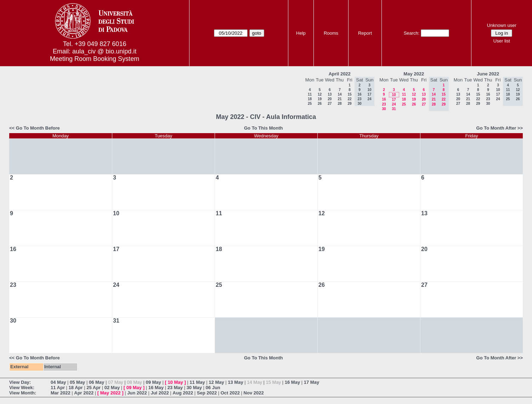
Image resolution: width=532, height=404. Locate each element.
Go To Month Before (38, 128)
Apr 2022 (84, 393)
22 (349, 99)
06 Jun (213, 388)
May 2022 (414, 74)
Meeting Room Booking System (95, 59)
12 (320, 94)
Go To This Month (264, 128)
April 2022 (340, 74)
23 (384, 104)
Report (365, 33)
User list (502, 41)
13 (330, 94)
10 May (175, 382)
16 (384, 99)
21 (339, 99)
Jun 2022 (137, 393)
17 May (312, 382)
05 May (77, 382)
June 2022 (488, 74)
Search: (412, 33)
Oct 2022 (230, 393)
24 (394, 104)
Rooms (331, 33)
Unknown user (502, 25)
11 (310, 94)
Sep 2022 (207, 393)
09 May (153, 382)
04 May (58, 382)
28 (339, 104)
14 (339, 94)
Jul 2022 (160, 393)
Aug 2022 (183, 393)
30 (384, 109)
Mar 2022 (61, 393)
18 (310, 99)
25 (310, 104)
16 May (292, 382)
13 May (235, 382)
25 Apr (94, 388)
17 (394, 100)
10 (394, 95)
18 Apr (76, 388)
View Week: (22, 388)
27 (330, 104)
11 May (197, 382)
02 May (112, 388)
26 (320, 104)
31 (394, 109)
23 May (175, 388)
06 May (97, 382)
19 (320, 99)
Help (301, 33)
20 (330, 99)
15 (349, 94)
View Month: (23, 393)
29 (349, 104)
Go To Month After (496, 128)
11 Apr (58, 388)
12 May (216, 382)
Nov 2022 (254, 393)
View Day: (20, 382)
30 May (194, 388)
